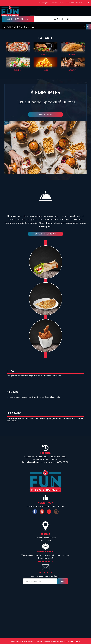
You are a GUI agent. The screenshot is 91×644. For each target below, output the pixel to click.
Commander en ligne (71, 641)
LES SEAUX (14, 413)
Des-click (57, 641)
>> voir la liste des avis (74, 3)
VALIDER (63, 581)
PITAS (11, 371)
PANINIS (12, 392)
